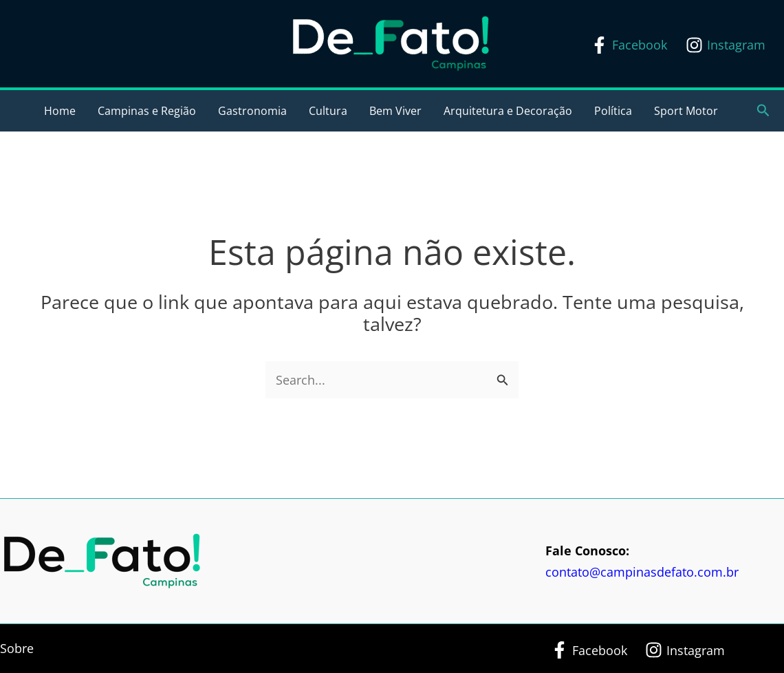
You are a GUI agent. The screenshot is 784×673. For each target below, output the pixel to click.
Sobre (17, 648)
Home (60, 111)
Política (613, 111)
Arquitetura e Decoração (508, 111)
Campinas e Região (147, 111)
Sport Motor (686, 111)
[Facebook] (629, 45)
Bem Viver (395, 111)
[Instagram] (726, 45)
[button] (763, 111)
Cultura (328, 111)
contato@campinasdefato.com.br (642, 572)
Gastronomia (252, 111)
